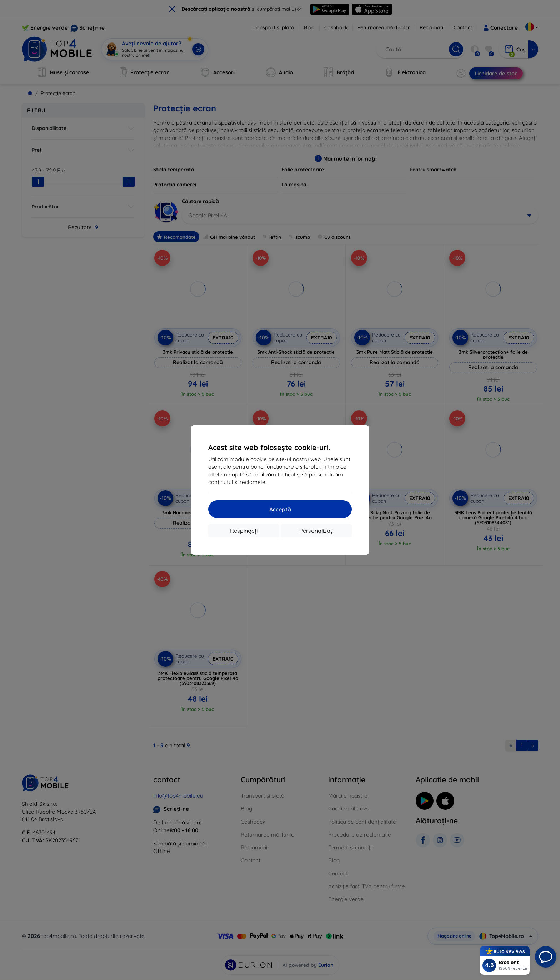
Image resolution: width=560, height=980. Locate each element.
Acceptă (280, 509)
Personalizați (316, 531)
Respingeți (244, 531)
